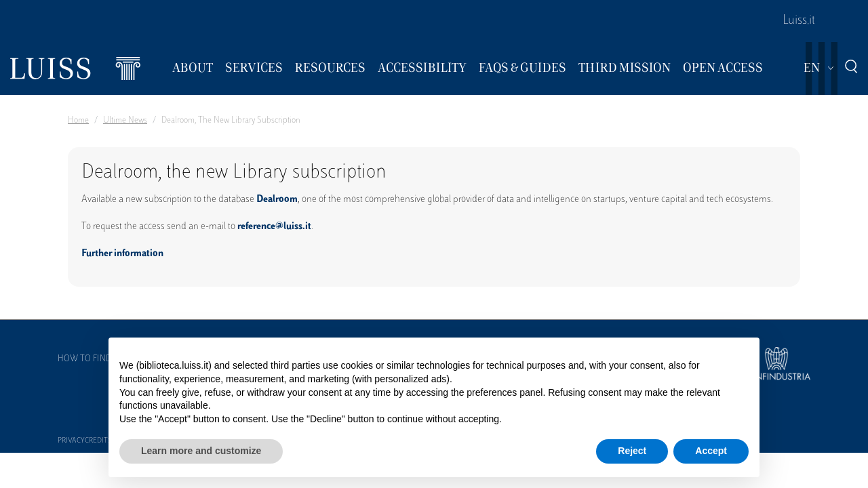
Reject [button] (632, 451)
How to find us (91, 359)
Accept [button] (711, 451)
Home (78, 121)
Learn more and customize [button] (201, 451)
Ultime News (125, 121)
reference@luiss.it (274, 227)
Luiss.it (799, 21)
